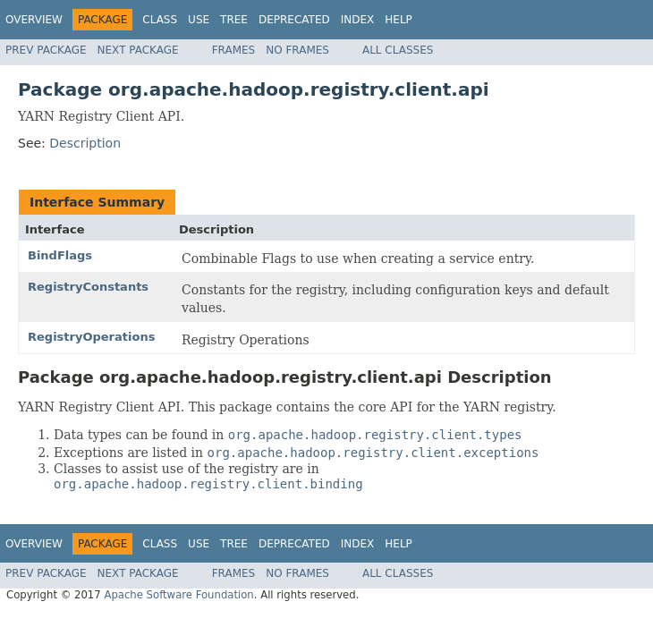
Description (85, 143)
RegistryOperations (91, 337)
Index (358, 20)
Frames (234, 50)
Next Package (138, 50)
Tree (234, 20)
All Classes (398, 50)
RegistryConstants (88, 287)
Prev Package (46, 50)
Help (399, 20)
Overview (34, 20)
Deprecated (294, 20)
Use (199, 20)
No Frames (297, 50)
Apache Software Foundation (178, 595)
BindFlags (60, 255)
